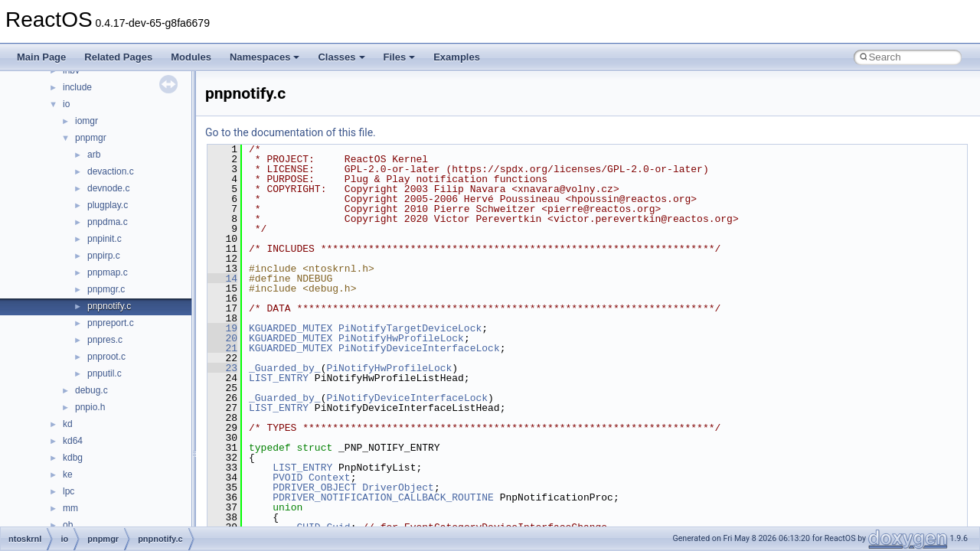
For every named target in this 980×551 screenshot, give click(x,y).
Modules (191, 57)
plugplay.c (108, 205)
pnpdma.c (108, 222)
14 (222, 279)
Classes (341, 57)
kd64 (73, 441)
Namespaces (265, 57)
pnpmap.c (108, 272)
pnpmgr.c (106, 289)
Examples (457, 57)
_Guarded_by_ (285, 368)
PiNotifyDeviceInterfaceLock (419, 348)
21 (222, 348)
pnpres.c (105, 340)
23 (222, 368)
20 (222, 338)
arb (94, 155)
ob (68, 525)
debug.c (91, 390)
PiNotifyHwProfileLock (401, 338)
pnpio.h (90, 407)
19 (222, 328)
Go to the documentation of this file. (291, 132)
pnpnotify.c (109, 306)
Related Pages (118, 57)
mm (70, 508)
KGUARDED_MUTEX (291, 328)
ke (68, 474)
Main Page (41, 57)
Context (330, 478)
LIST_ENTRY (279, 378)
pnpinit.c (105, 239)
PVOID (287, 478)
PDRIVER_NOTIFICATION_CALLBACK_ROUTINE (383, 497)
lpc (69, 491)
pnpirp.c (104, 256)
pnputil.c (105, 373)
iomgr (87, 121)
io (66, 104)
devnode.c (108, 188)
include (77, 87)
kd (68, 424)
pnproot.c (106, 357)
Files (400, 57)
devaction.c (111, 171)
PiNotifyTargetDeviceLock (410, 328)
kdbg (73, 458)
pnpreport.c (111, 323)
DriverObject (398, 487)
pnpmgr (91, 138)
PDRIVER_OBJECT (314, 487)
